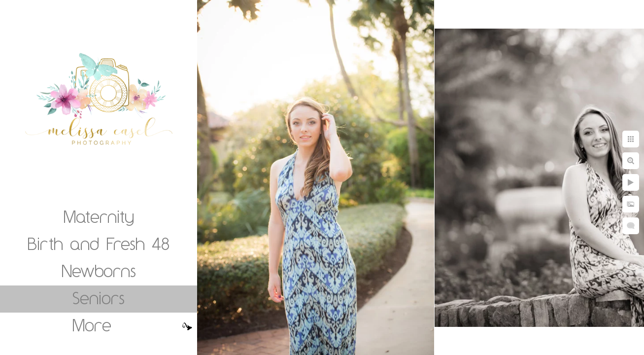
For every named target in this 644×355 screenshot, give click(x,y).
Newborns (99, 271)
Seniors (99, 298)
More (92, 325)
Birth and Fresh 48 (99, 244)
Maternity (99, 216)
